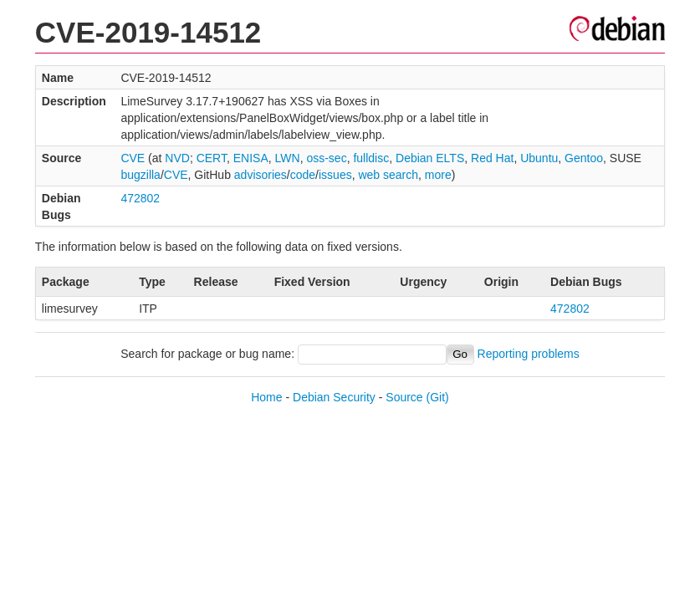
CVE (133, 158)
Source (404, 397)
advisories (261, 175)
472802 (140, 198)
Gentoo (584, 158)
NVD (177, 158)
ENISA (251, 158)
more (438, 175)
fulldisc (371, 158)
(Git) (438, 397)
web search (388, 175)
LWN (288, 158)
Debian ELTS (430, 158)
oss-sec (326, 158)
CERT (212, 158)
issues (335, 175)
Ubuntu (539, 158)
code (303, 175)
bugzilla (140, 175)
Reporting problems (529, 354)
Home (266, 397)
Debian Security (334, 397)
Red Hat (492, 158)
